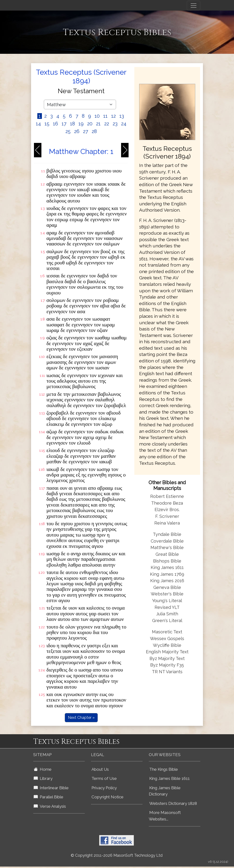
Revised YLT (167, 607)
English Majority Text (167, 652)
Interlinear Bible (51, 788)
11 (105, 116)
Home (43, 769)
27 (86, 131)
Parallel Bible (49, 797)
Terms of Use (104, 778)
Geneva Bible (167, 587)
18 (72, 124)
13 (122, 116)
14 (38, 124)
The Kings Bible (164, 769)
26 (77, 131)
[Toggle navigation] (194, 6)
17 (64, 124)
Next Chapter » (81, 718)
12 (114, 116)
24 (124, 124)
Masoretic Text (167, 632)
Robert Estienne (167, 496)
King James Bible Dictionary (165, 791)
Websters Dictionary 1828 (173, 803)
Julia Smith (167, 614)
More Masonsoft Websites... (165, 816)
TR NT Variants (167, 672)
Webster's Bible (167, 594)
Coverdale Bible (167, 541)
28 (94, 131)
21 (98, 124)
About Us (100, 769)
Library (43, 778)
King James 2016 (167, 581)
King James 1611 (167, 567)
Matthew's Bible (167, 547)
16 (55, 124)
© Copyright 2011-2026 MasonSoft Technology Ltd (117, 855)
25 (68, 131)
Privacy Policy (104, 788)
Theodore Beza (167, 503)
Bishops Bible (167, 561)
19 (81, 124)
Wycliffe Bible (167, 645)
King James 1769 (167, 574)
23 (115, 124)
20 (90, 124)
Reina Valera (167, 523)
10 (97, 116)
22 (107, 124)
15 (47, 124)
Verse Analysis (50, 806)
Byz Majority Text (167, 658)
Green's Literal (167, 620)
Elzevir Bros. (167, 510)
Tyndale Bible (167, 534)
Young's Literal (167, 601)
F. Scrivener (167, 516)
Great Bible (167, 554)
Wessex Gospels (167, 639)
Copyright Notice (107, 797)
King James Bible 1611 (169, 778)
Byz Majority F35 (167, 665)
